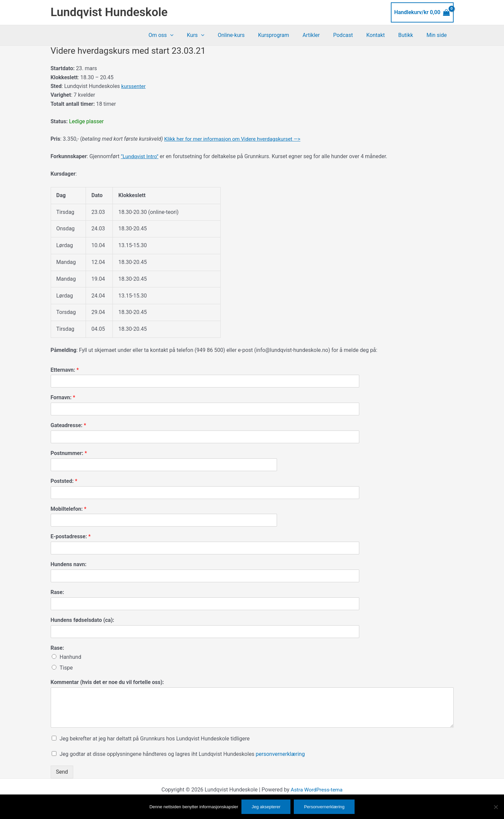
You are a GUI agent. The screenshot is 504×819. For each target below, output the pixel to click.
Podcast (352, 35)
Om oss (184, 35)
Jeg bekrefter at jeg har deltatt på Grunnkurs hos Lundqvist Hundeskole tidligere (155, 739)
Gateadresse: (68, 425)
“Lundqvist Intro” (140, 156)
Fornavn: (63, 397)
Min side (438, 35)
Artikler (323, 35)
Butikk (410, 35)
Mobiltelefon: (69, 509)
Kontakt (382, 35)
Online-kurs (248, 35)
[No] (496, 807)
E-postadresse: (71, 536)
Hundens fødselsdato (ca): (83, 620)
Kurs (216, 35)
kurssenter (134, 86)
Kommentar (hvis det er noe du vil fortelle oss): (107, 682)
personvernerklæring (280, 754)
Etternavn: (65, 370)
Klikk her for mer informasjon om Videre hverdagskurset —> (235, 139)
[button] (193, 35)
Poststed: (64, 481)
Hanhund (71, 657)
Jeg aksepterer (266, 807)
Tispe (66, 668)
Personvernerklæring (324, 807)
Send (62, 772)
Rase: (57, 592)
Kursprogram (288, 35)
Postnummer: (69, 453)
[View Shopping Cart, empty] (422, 12)
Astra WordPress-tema (317, 790)
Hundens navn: (69, 564)
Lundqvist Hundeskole (109, 12)
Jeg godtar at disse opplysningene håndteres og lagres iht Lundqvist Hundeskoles (182, 754)
